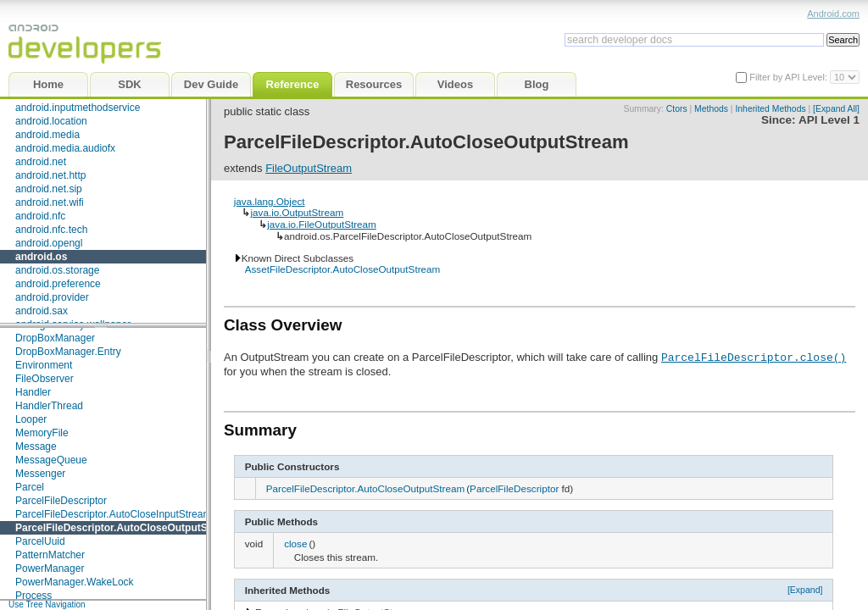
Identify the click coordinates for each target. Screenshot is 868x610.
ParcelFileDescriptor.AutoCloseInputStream (113, 514)
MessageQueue (51, 460)
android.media (47, 135)
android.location (51, 121)
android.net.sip (49, 189)
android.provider (52, 297)
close (295, 543)
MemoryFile (42, 433)
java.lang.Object (270, 201)
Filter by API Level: (790, 77)
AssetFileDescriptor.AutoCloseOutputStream (343, 269)
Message (36, 446)
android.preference (58, 284)
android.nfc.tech (51, 230)
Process (33, 596)
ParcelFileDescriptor (61, 501)
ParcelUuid (40, 541)
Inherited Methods (770, 109)
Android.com (833, 14)
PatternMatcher (50, 555)
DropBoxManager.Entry (68, 352)
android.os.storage (57, 270)
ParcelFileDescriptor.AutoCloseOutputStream (125, 528)
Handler (33, 392)
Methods (711, 109)
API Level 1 (829, 120)
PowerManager (50, 568)
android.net (41, 162)
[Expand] (805, 590)
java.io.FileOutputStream (322, 224)
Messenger (40, 474)
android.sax (42, 311)
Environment (44, 365)
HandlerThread (49, 406)
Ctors (677, 109)
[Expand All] (836, 109)
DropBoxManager (55, 338)
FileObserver (45, 379)
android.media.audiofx (65, 148)
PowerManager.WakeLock (75, 582)
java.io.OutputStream (297, 212)
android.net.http (50, 175)
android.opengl (49, 243)
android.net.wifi (50, 202)
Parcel (30, 487)
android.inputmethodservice (78, 108)
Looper (31, 419)
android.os (41, 257)
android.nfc (40, 216)
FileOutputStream (309, 168)
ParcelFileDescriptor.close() (754, 357)
